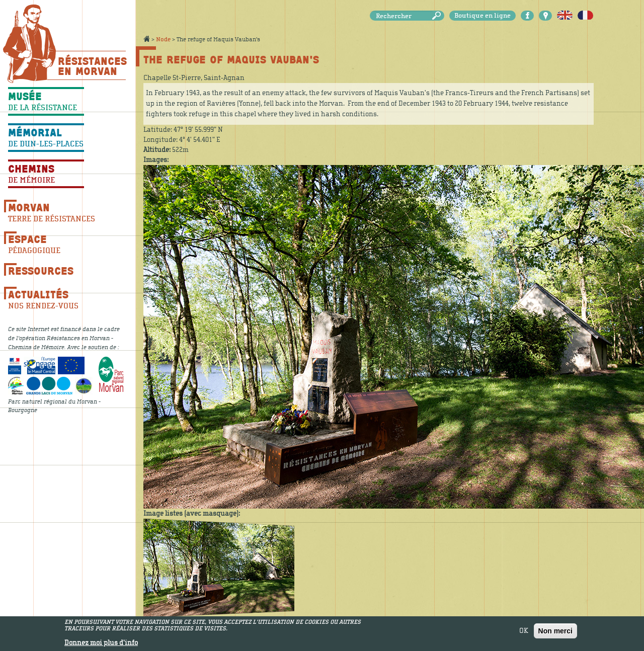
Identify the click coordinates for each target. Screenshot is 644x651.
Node (163, 39)
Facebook (527, 16)
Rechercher (438, 16)
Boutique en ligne (482, 16)
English (565, 16)
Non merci (555, 633)
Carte (545, 16)
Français (585, 16)
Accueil (146, 39)
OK (524, 633)
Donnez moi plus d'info (101, 645)
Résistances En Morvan (92, 66)
